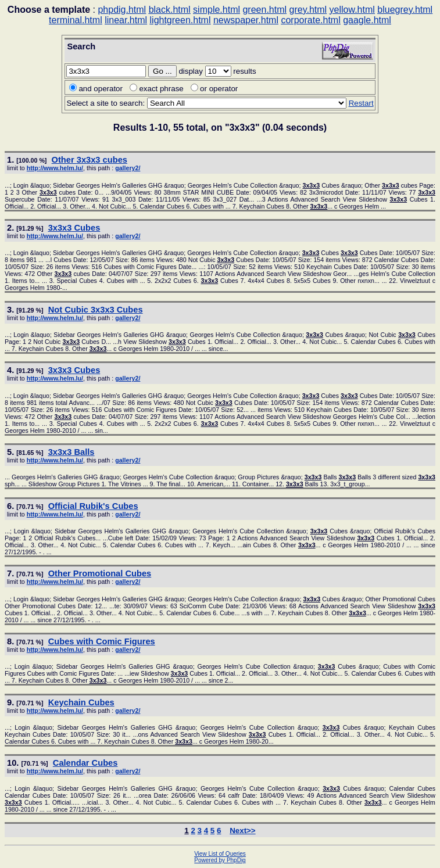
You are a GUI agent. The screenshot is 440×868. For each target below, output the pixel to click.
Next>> (242, 831)
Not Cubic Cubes (96, 310)
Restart (361, 103)
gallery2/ (128, 168)
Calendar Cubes (85, 763)
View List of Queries (220, 854)
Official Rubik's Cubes (93, 506)
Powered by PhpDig (220, 860)
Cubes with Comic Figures (102, 641)
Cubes (74, 228)
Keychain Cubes (81, 702)
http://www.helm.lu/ (55, 168)
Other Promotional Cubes (100, 573)
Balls (71, 452)
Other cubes (90, 160)
